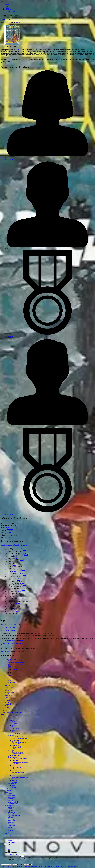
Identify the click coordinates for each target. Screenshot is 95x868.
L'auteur (11, 840)
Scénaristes (8, 699)
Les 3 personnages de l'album (17, 661)
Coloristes (7, 701)
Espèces (7, 691)
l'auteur (22, 640)
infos (22, 548)
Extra (10, 668)
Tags (10, 666)
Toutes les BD (9, 696)
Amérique (4, 624)
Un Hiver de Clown (10, 659)
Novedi (9, 532)
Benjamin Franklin (6, 651)
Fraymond (10, 530)
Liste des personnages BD (9, 686)
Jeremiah (18, 22)
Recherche (8, 676)
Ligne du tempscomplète (9, 693)
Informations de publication (16, 663)
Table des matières (6, 19)
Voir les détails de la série (8, 627)
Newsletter (11, 854)
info (17, 854)
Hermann (9, 527)
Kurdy (18, 50)
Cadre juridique (13, 839)
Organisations (9, 689)
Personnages (12, 682)
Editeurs (7, 702)
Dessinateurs (8, 697)
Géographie (8, 704)
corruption (10, 624)
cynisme (16, 624)
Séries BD (7, 677)
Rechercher (21, 865)
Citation (14, 669)
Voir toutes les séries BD (8, 630)
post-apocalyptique (25, 624)
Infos (10, 681)
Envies (6, 706)
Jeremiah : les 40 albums (15, 664)
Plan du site (12, 842)
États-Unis (34, 624)
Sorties (6, 707)
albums (10, 684)
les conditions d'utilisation (8, 640)
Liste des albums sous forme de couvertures (14, 545)
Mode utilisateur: (13, 856)
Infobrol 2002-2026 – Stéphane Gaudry (66, 866)
